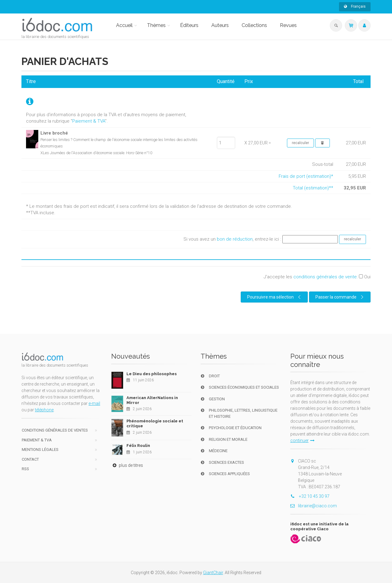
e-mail (94, 403)
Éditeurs (189, 25)
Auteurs (220, 25)
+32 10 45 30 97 (310, 496)
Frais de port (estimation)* (306, 176)
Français (355, 6)
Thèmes (156, 25)
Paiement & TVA (89, 121)
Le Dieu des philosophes (152, 374)
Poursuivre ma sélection (275, 297)
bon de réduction (235, 239)
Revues (288, 25)
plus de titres (127, 465)
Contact (30, 459)
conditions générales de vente (325, 277)
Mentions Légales (40, 450)
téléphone (44, 410)
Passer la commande (340, 297)
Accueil (124, 25)
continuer (302, 440)
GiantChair (213, 573)
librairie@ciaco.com (314, 506)
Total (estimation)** (313, 188)
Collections (254, 25)
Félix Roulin (138, 446)
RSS (25, 469)
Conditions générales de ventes (55, 430)
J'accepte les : (317, 277)
